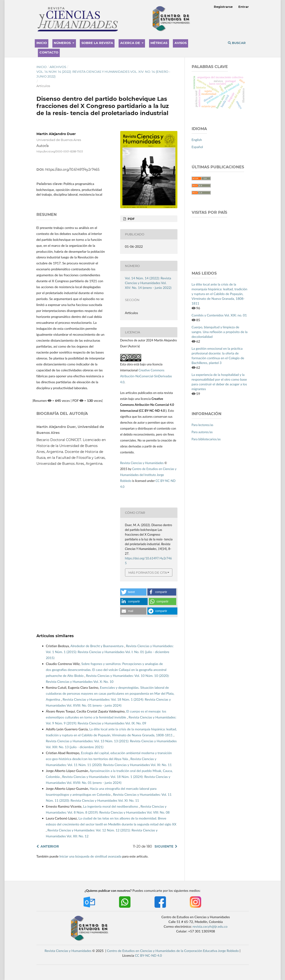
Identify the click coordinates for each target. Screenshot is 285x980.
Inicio (42, 43)
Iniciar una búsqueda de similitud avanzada (90, 856)
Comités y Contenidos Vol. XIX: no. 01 (219, 315)
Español (197, 147)
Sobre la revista (97, 43)
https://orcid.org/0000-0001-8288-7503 (60, 152)
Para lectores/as (202, 425)
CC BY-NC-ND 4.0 (148, 955)
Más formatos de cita (148, 572)
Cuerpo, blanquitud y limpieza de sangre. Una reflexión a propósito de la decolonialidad (220, 332)
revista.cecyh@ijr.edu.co (210, 926)
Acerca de (131, 43)
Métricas (159, 43)
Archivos (58, 67)
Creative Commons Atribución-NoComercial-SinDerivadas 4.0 (146, 376)
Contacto (49, 52)
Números (63, 43)
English (197, 140)
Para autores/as (202, 432)
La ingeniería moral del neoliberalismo (111, 806)
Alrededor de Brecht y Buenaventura (97, 646)
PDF (131, 219)
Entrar (244, 7)
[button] (133, 592)
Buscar (237, 43)
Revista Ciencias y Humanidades (142, 463)
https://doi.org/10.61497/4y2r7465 (72, 170)
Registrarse (223, 7)
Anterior (50, 846)
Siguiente (164, 846)
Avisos (181, 43)
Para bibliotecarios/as (206, 439)
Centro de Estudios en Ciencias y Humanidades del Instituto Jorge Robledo (148, 475)
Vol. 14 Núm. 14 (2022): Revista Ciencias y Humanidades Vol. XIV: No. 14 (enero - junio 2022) (103, 74)
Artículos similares (55, 636)
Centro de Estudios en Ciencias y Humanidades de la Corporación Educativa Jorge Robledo (173, 951)
